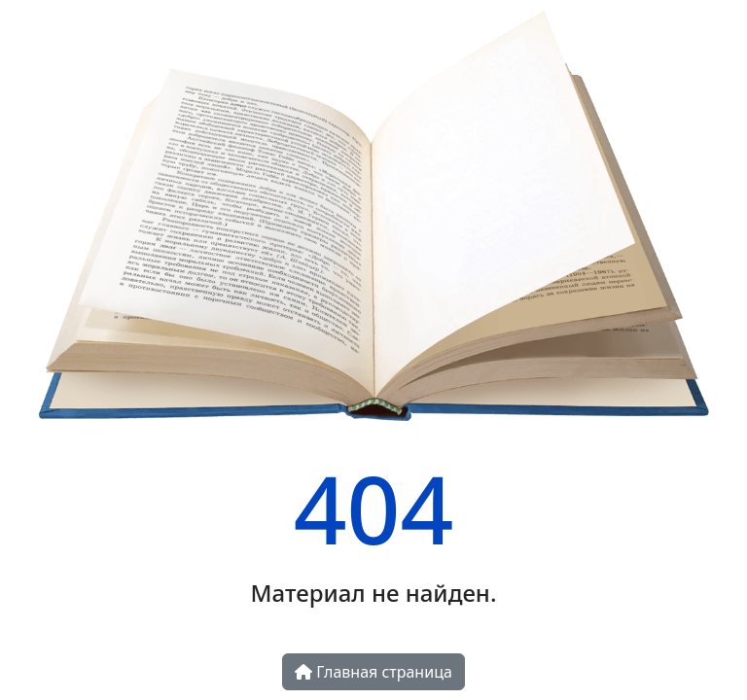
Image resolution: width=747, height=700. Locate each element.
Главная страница (373, 672)
